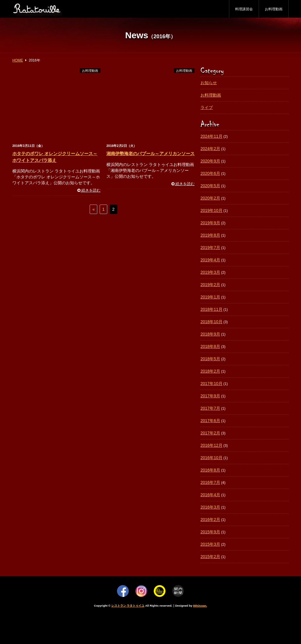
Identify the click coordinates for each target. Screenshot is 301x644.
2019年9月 (210, 223)
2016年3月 (210, 507)
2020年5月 (210, 186)
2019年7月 (210, 248)
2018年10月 (211, 322)
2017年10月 (211, 384)
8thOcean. (200, 606)
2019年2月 (210, 285)
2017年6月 (210, 421)
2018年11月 (211, 309)
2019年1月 (210, 297)
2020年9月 (210, 161)
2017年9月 (210, 396)
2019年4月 (210, 260)
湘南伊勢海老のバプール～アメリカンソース (150, 153)
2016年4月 (210, 495)
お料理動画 (274, 9)
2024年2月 (210, 149)
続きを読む (89, 191)
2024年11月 (211, 136)
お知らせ (209, 83)
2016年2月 (210, 519)
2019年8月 (210, 235)
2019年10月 (211, 210)
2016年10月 (211, 458)
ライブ (207, 107)
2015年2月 (210, 557)
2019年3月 (210, 272)
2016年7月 (210, 482)
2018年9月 (210, 334)
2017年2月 (210, 433)
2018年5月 (210, 359)
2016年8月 (210, 470)
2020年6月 (210, 173)
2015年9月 (210, 532)
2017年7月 (210, 408)
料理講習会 (244, 9)
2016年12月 (211, 445)
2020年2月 (210, 198)
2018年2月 (210, 371)
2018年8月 (210, 346)
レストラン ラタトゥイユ (128, 606)
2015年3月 (210, 544)
